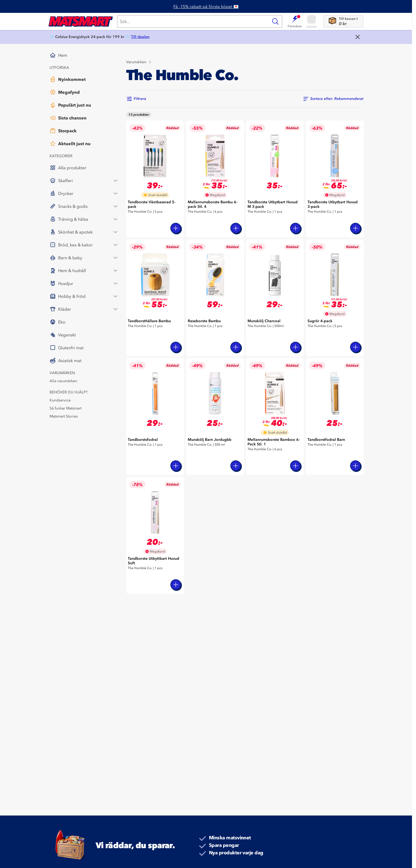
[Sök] (193, 21)
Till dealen (140, 37)
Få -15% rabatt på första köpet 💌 (206, 6)
